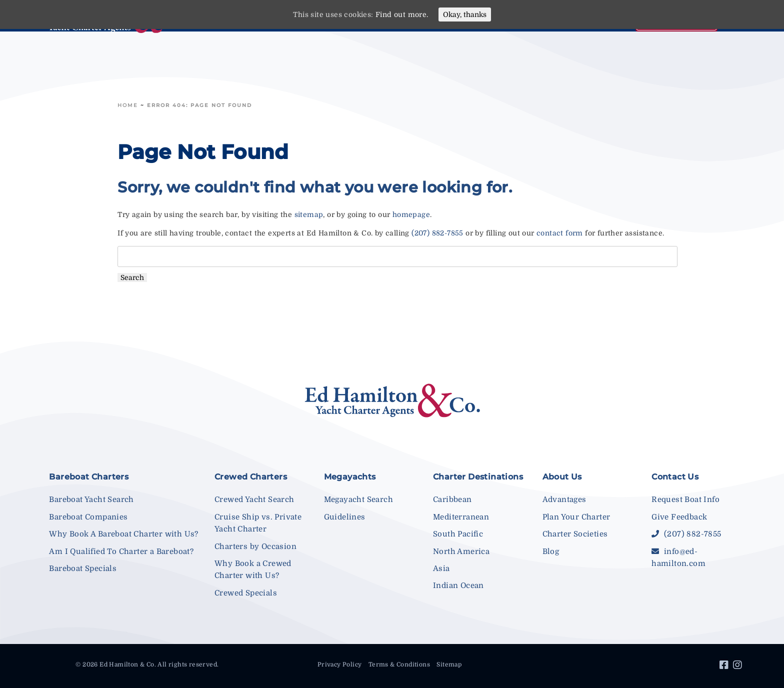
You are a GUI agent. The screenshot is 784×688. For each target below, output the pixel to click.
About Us (562, 477)
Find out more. (402, 14)
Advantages (564, 499)
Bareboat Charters (89, 477)
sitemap (309, 214)
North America (461, 551)
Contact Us (675, 477)
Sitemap (449, 664)
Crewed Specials (246, 593)
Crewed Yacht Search (254, 499)
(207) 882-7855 (437, 233)
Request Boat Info (685, 499)
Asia (441, 568)
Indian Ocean (458, 585)
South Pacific (458, 534)
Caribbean (452, 499)
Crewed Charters (251, 477)
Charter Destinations (478, 477)
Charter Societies (575, 534)
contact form (560, 233)
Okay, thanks (465, 14)
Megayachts (350, 477)
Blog (551, 551)
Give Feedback (679, 517)
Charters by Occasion (255, 546)
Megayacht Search (358, 499)
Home (128, 105)
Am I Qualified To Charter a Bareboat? (121, 551)
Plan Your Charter (576, 517)
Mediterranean (461, 517)
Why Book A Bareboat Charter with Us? (123, 534)
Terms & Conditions (399, 664)
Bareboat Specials (83, 568)
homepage (411, 214)
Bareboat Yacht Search (91, 499)
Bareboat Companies (88, 517)
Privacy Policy (340, 664)
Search (132, 277)
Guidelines (345, 517)
